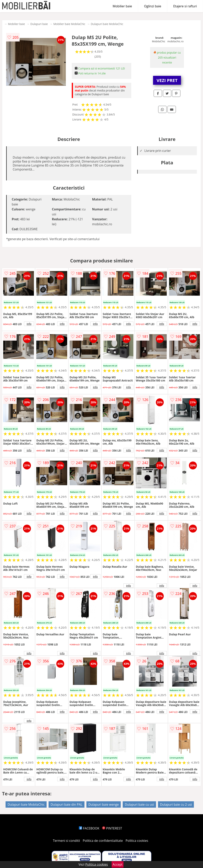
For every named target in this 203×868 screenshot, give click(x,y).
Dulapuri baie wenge (104, 804)
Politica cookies (137, 841)
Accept (118, 864)
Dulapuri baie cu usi (139, 804)
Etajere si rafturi (185, 6)
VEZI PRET (167, 80)
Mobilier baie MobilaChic (69, 24)
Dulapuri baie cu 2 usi (176, 804)
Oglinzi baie (153, 6)
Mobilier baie (122, 6)
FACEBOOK (89, 828)
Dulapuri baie (39, 24)
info (29, 324)
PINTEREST (112, 828)
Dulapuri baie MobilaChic (107, 24)
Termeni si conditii (67, 841)
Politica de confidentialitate (103, 841)
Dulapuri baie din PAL (66, 804)
